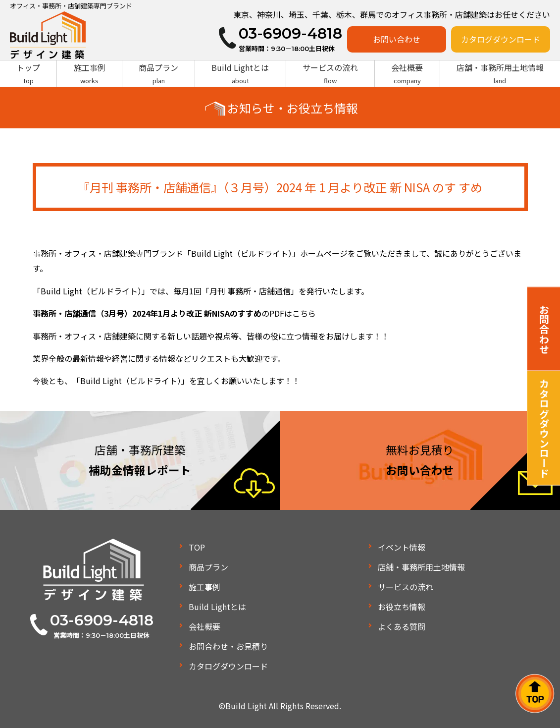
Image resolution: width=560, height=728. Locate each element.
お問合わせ (544, 329)
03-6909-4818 (102, 620)
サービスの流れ (330, 74)
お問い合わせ (397, 39)
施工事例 (89, 74)
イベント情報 (402, 547)
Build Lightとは (240, 74)
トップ (28, 74)
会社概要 (407, 74)
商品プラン (158, 74)
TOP (197, 547)
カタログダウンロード (501, 39)
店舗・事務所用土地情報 (500, 74)
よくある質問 (402, 626)
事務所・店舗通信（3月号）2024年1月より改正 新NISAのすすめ (147, 313)
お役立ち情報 (402, 607)
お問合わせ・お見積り (228, 646)
